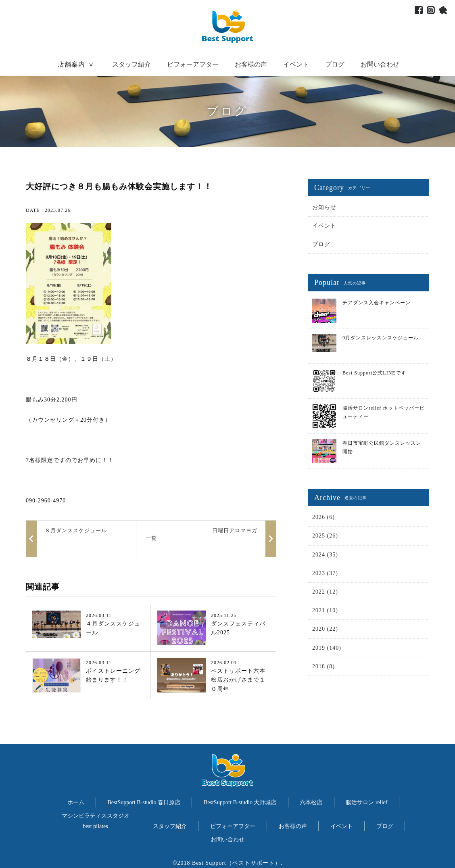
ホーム (76, 802)
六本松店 (311, 802)
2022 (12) (325, 592)
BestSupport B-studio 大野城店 (240, 802)
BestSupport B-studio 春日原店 (144, 802)
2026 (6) (324, 517)
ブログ (335, 64)
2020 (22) (325, 629)
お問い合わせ (380, 64)
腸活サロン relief (366, 802)
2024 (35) (325, 555)
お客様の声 (251, 64)
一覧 (151, 538)
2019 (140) (327, 648)
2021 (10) (325, 610)
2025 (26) (325, 536)
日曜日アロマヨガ (235, 530)
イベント (296, 64)
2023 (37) (325, 573)
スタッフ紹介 (131, 64)
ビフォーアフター (193, 64)
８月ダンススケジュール (76, 530)
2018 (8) (324, 666)
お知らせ (324, 207)
